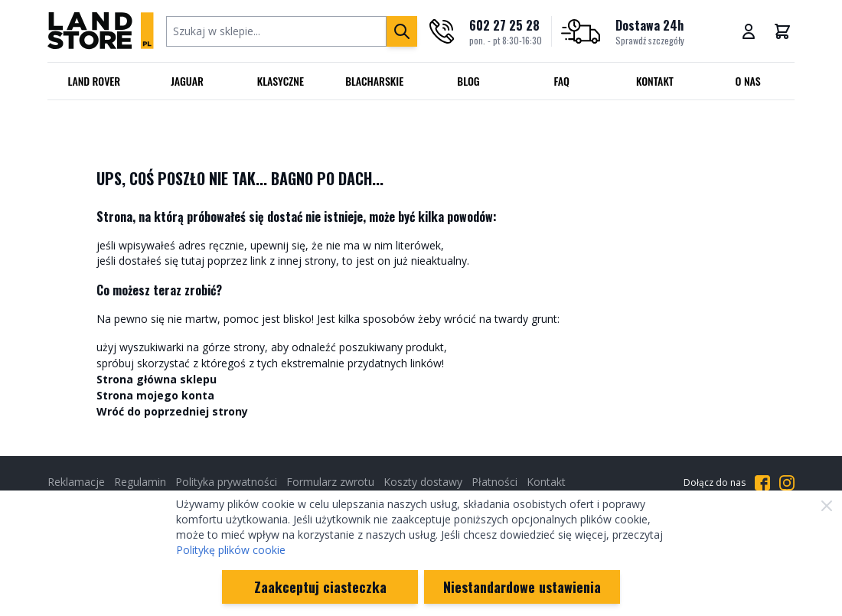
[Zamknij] (827, 506)
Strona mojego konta (155, 395)
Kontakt (655, 81)
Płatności (494, 482)
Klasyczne (281, 81)
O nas (748, 81)
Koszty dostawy (423, 482)
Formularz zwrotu (330, 482)
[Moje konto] (749, 31)
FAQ (561, 81)
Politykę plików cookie (231, 550)
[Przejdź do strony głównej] (101, 31)
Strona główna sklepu (157, 379)
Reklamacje (76, 482)
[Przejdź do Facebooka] (762, 483)
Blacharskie (374, 81)
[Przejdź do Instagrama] (787, 483)
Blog (468, 81)
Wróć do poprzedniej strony (172, 411)
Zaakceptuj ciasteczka (320, 587)
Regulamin (140, 482)
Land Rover (95, 81)
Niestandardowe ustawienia (522, 587)
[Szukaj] (402, 31)
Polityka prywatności (226, 482)
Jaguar (187, 81)
